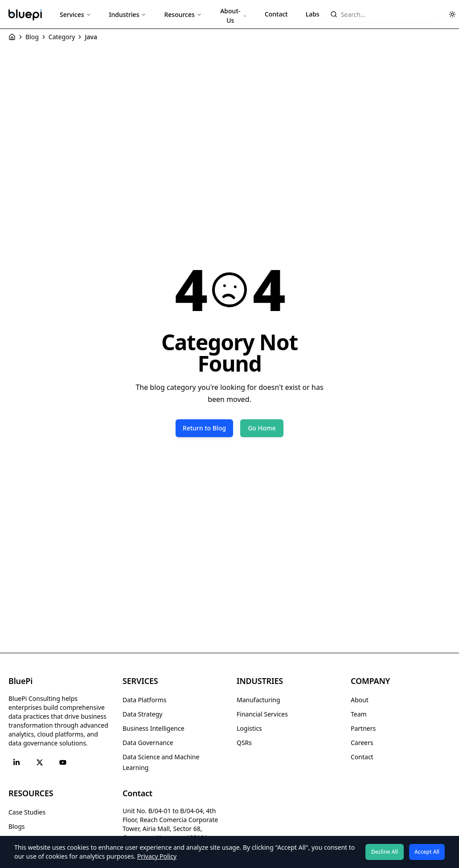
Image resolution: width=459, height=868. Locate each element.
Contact (276, 14)
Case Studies (27, 812)
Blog (32, 37)
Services (76, 14)
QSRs (244, 743)
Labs (313, 14)
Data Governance (148, 743)
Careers (362, 743)
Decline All (385, 852)
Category (62, 37)
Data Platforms (144, 700)
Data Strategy (142, 714)
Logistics (249, 728)
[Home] (12, 37)
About (360, 700)
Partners (363, 728)
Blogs (17, 826)
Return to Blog (204, 428)
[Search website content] (382, 14)
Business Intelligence (154, 728)
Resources (183, 14)
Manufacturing (258, 700)
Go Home (262, 428)
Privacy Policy (157, 856)
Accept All (427, 852)
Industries (128, 14)
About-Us (234, 16)
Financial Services (262, 714)
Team (359, 714)
